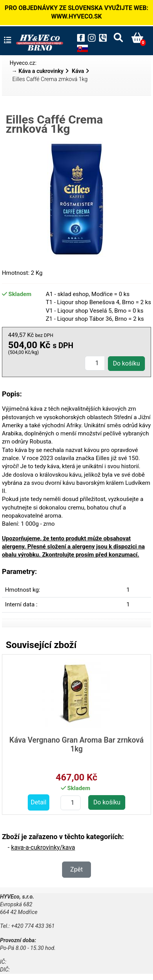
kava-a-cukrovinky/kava (43, 847)
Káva (78, 71)
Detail (39, 802)
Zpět (76, 869)
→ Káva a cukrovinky (38, 71)
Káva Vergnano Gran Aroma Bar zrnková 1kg (76, 745)
